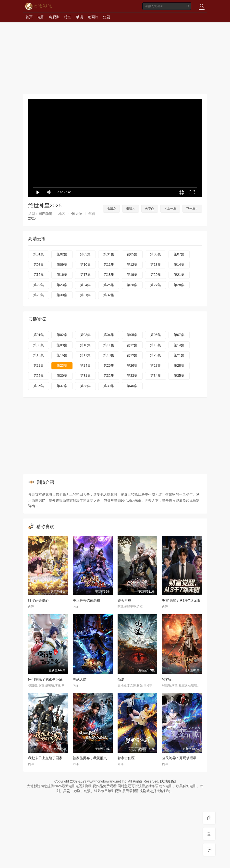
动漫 (80, 17)
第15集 (39, 275)
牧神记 (167, 679)
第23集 (62, 285)
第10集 (85, 265)
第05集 (132, 254)
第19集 (132, 275)
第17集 (85, 275)
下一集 (192, 209)
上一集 (170, 209)
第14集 (179, 265)
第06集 (156, 254)
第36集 (39, 386)
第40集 (132, 386)
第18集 (109, 275)
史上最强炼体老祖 (86, 601)
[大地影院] (168, 781)
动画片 (93, 17)
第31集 (85, 295)
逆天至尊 (124, 601)
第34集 (156, 376)
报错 (131, 209)
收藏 (111, 209)
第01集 (39, 254)
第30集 (62, 295)
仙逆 (121, 679)
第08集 (39, 265)
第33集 (132, 376)
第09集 (62, 265)
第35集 (179, 376)
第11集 (109, 265)
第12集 (132, 265)
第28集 (179, 285)
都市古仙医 (126, 758)
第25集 (109, 285)
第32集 (109, 295)
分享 (150, 209)
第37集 (62, 386)
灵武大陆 (80, 679)
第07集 (179, 254)
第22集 (39, 285)
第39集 (109, 386)
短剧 (107, 17)
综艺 (68, 17)
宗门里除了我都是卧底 (45, 679)
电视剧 (54, 17)
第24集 (85, 285)
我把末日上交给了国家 (45, 758)
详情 (34, 506)
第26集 (132, 285)
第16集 (62, 275)
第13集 (156, 265)
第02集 (62, 254)
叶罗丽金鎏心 (38, 601)
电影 (41, 17)
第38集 (85, 386)
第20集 (156, 275)
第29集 (39, 295)
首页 (29, 17)
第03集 (85, 254)
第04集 (109, 254)
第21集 (179, 275)
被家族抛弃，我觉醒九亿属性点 (97, 758)
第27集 (156, 285)
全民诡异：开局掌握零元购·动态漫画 (190, 758)
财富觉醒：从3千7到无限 (181, 601)
